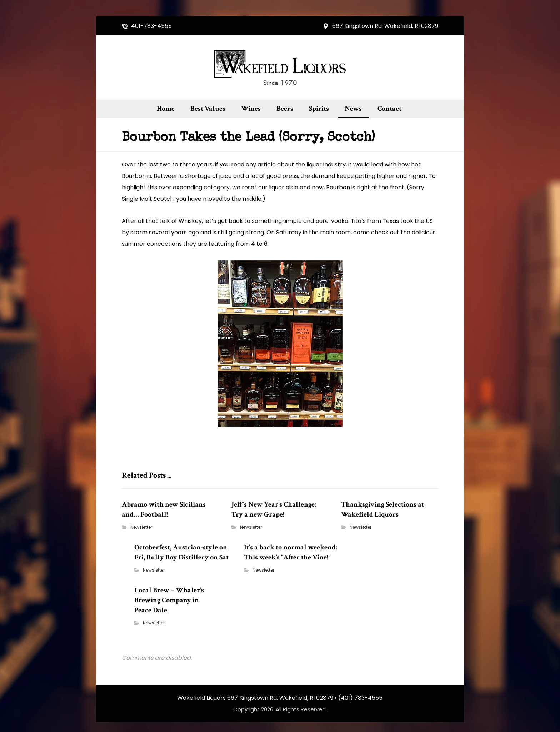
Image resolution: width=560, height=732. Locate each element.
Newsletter (141, 529)
